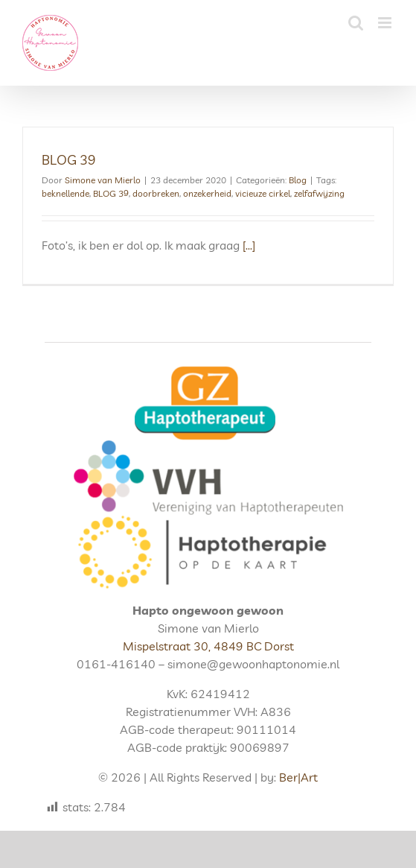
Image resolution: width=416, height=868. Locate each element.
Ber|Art (298, 777)
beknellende (65, 193)
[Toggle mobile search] (356, 23)
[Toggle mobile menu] (386, 23)
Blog (298, 180)
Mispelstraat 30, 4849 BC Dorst (208, 646)
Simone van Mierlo (103, 180)
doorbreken (156, 193)
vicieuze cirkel (263, 193)
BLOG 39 (69, 160)
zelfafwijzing (319, 193)
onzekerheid (207, 193)
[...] (249, 245)
